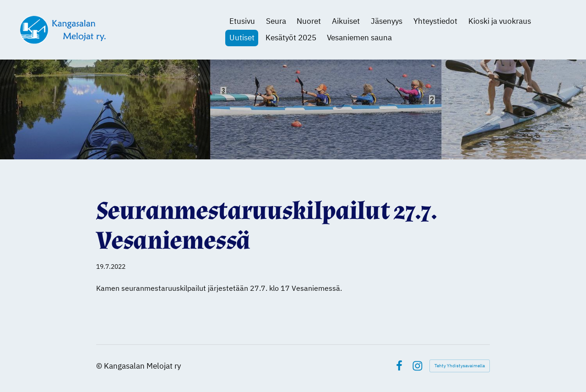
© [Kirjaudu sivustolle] (100, 366)
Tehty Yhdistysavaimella (460, 366)
